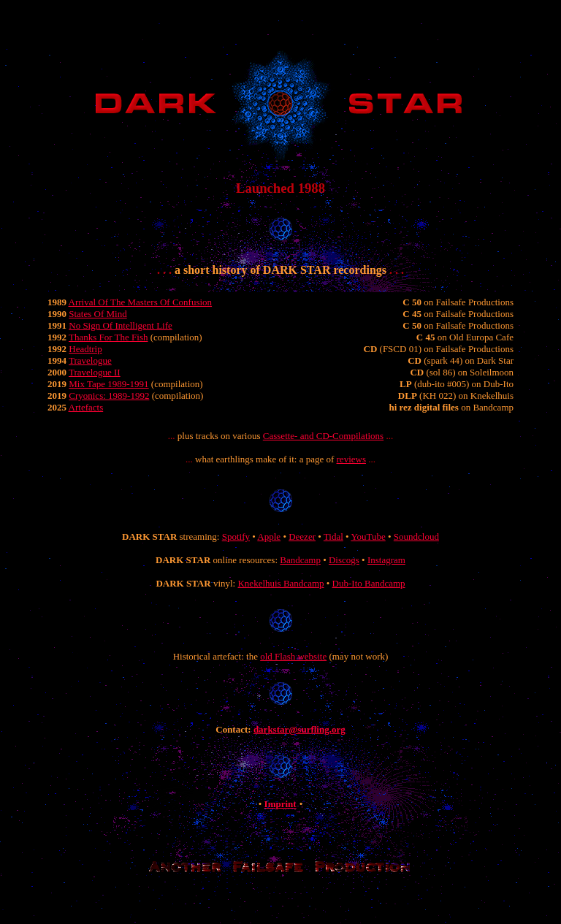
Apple (269, 537)
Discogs (344, 560)
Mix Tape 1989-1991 (108, 384)
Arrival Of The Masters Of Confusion (141, 302)
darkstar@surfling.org (299, 729)
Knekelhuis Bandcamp (280, 583)
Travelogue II (95, 372)
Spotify (236, 537)
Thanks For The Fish (108, 337)
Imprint (280, 804)
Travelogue (90, 360)
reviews (351, 459)
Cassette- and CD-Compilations (323, 436)
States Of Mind (98, 314)
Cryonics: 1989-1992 (109, 396)
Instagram (386, 560)
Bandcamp (300, 560)
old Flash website (293, 656)
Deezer (302, 537)
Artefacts (86, 407)
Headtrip (85, 349)
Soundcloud (416, 537)
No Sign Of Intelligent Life (121, 325)
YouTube (368, 537)
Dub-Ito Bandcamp (369, 583)
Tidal (333, 537)
